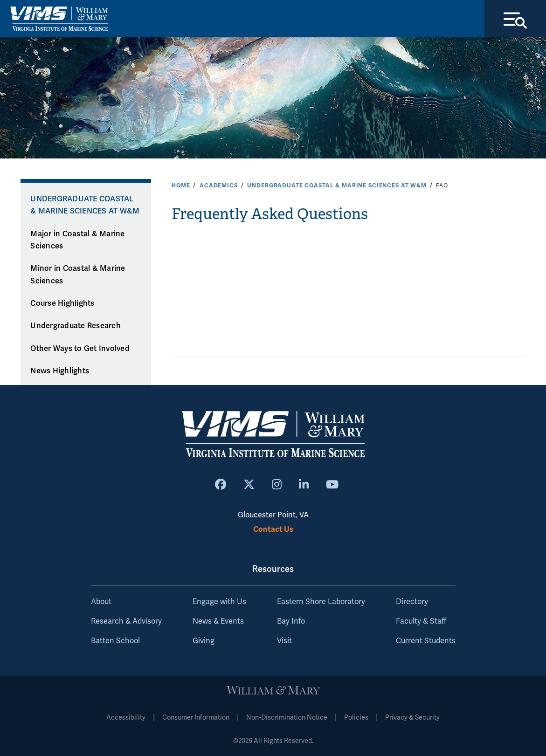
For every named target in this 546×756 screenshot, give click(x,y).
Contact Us (273, 529)
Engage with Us (219, 602)
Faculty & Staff (421, 621)
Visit (284, 641)
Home (181, 186)
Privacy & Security (412, 718)
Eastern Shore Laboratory (321, 602)
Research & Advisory (126, 621)
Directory (412, 602)
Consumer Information (196, 718)
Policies (356, 718)
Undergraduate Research (76, 326)
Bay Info (291, 621)
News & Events (218, 621)
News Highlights (60, 371)
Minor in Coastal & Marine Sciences (78, 275)
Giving (204, 641)
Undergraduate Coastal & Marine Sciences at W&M (337, 186)
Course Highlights (62, 303)
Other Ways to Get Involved (80, 349)
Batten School (115, 641)
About (101, 602)
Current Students (426, 641)
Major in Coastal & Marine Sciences (77, 240)
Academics (219, 186)
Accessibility (126, 718)
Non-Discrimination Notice (287, 718)
